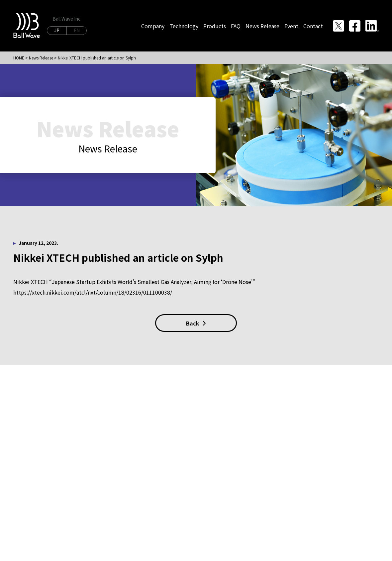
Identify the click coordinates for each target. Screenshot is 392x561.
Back (196, 323)
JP (57, 30)
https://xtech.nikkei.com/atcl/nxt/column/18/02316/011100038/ (93, 292)
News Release (41, 58)
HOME (19, 58)
